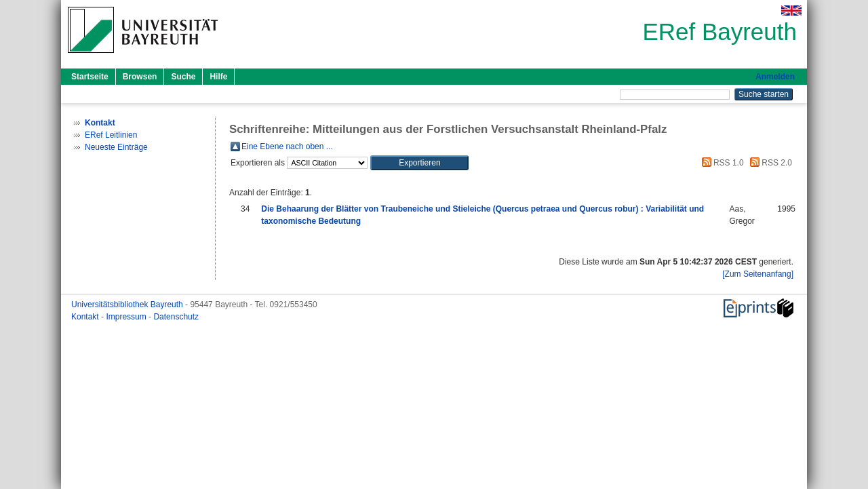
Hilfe (218, 77)
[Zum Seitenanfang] (758, 274)
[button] (419, 163)
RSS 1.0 (721, 163)
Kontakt (86, 317)
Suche (183, 77)
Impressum (127, 317)
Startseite (90, 77)
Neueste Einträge (116, 147)
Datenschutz (176, 317)
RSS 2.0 (769, 163)
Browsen (140, 77)
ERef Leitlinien (111, 135)
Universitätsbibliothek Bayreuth (128, 305)
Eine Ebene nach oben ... (287, 146)
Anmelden (775, 77)
